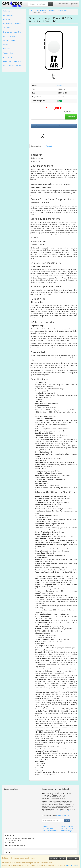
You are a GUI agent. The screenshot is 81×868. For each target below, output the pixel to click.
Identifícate (63, 4)
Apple (5, 70)
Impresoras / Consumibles (12, 32)
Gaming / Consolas (10, 40)
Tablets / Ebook (9, 53)
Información (49, 146)
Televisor (6, 28)
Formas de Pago (66, 831)
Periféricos (7, 49)
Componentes (8, 15)
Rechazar (62, 858)
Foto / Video (7, 57)
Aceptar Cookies (73, 858)
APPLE (60, 85)
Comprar (71, 117)
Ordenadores (8, 11)
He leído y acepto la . (57, 815)
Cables (6, 45)
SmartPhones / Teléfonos (12, 24)
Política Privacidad (48, 828)
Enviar (67, 820)
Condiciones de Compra (50, 831)
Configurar (54, 858)
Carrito (74, 4)
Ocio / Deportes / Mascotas (13, 66)
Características (36, 146)
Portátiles (7, 19)
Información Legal (67, 826)
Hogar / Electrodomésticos (12, 61)
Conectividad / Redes (10, 36)
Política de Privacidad (64, 811)
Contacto (45, 826)
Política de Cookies (72, 865)
